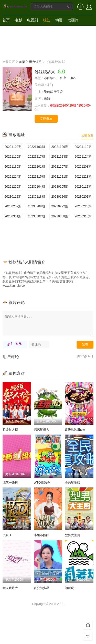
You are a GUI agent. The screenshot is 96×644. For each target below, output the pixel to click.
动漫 (59, 20)
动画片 (73, 20)
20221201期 (36, 167)
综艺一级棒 (10, 483)
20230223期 (83, 206)
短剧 (6, 30)
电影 (18, 20)
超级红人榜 (10, 430)
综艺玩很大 (41, 430)
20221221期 (60, 177)
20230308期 (60, 216)
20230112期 (13, 197)
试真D (7, 535)
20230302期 (36, 216)
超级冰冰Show (75, 430)
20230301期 (13, 216)
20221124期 (83, 157)
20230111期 (83, 187)
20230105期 (60, 187)
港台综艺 (35, 62)
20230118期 (36, 197)
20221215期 (36, 177)
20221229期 (13, 187)
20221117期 (36, 157)
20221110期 (83, 147)
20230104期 (36, 187)
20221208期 (83, 167)
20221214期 (13, 177)
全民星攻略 (72, 483)
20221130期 (13, 167)
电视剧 (33, 20)
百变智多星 (41, 588)
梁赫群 (48, 92)
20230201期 (83, 197)
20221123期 (60, 157)
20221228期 (83, 177)
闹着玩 (69, 588)
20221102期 (13, 147)
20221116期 (13, 157)
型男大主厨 (72, 535)
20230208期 (36, 206)
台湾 (63, 78)
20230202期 (13, 206)
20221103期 (36, 147)
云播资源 (87, 135)
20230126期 (60, 197)
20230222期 (60, 206)
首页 (6, 20)
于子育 (58, 92)
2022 (73, 78)
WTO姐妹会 (42, 483)
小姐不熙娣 (41, 535)
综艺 (47, 20)
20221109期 (60, 147)
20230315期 (83, 216)
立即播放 (46, 119)
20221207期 (60, 167)
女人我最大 (10, 588)
